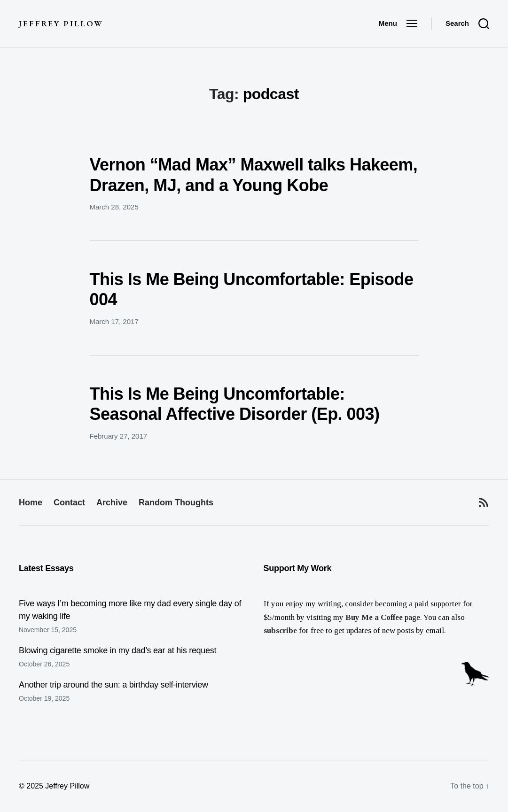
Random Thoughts (176, 503)
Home (31, 503)
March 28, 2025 (114, 207)
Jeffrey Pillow (61, 24)
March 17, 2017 (114, 321)
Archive (112, 503)
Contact (69, 503)
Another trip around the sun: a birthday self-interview (113, 685)
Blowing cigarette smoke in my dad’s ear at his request (117, 650)
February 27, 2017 (119, 436)
